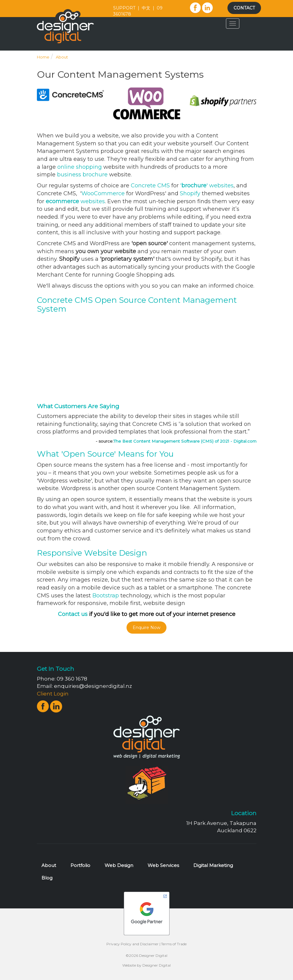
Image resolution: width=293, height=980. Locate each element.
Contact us (73, 614)
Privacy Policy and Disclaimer (132, 944)
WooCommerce (103, 193)
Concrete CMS (150, 186)
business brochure (82, 175)
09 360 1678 (72, 679)
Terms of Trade (174, 944)
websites (75, 201)
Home (43, 57)
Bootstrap (106, 596)
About (62, 57)
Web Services (163, 865)
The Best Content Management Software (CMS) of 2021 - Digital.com (185, 441)
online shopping (80, 167)
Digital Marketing (213, 865)
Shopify (190, 193)
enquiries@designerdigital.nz (93, 686)
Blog (47, 878)
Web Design (119, 865)
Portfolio (80, 865)
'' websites (207, 186)
